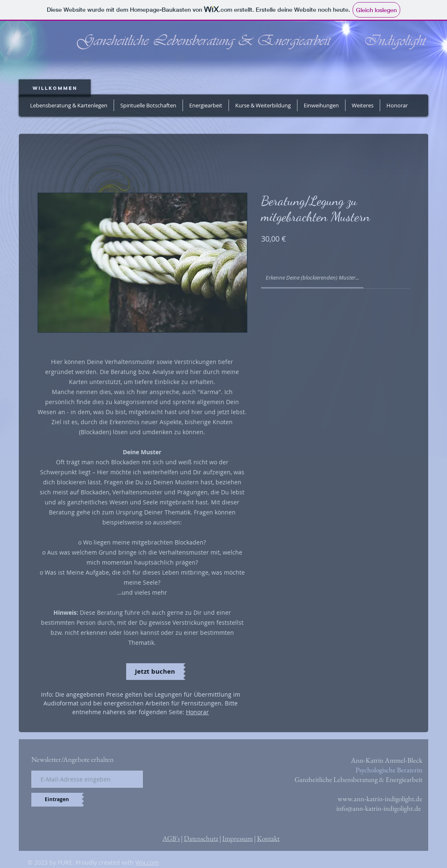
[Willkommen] (55, 88)
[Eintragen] (57, 800)
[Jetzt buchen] (155, 672)
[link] (312, 277)
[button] (206, 105)
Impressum (237, 838)
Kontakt (268, 838)
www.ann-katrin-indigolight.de (380, 799)
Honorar (197, 712)
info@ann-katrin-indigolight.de (379, 808)
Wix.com (147, 862)
